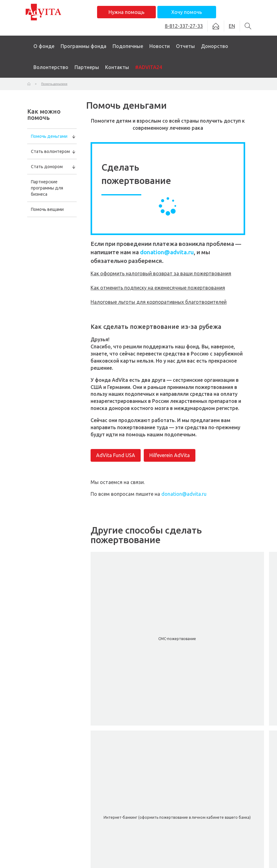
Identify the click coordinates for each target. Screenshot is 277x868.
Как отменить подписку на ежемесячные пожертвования (158, 288)
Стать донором (47, 167)
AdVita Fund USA (116, 455)
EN (232, 26)
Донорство (215, 46)
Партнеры (87, 67)
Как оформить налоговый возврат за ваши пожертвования (161, 273)
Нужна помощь (126, 12)
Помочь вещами (47, 209)
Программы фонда (83, 46)
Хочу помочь (187, 12)
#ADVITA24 (149, 67)
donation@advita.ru (167, 252)
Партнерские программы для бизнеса (47, 188)
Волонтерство (51, 67)
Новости (160, 46)
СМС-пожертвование (177, 639)
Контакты (117, 67)
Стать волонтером (50, 151)
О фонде (44, 46)
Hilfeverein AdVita (170, 455)
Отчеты (185, 46)
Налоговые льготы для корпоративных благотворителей (159, 302)
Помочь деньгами (49, 136)
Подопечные (128, 46)
